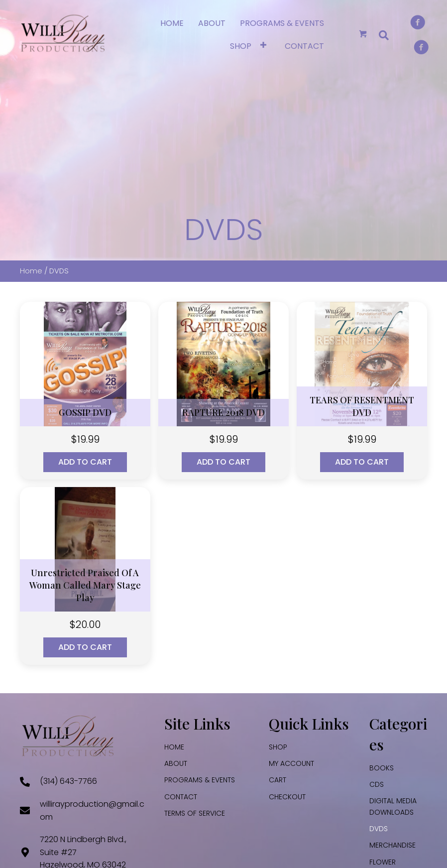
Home (31, 271)
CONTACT (181, 797)
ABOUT (176, 763)
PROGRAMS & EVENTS (200, 780)
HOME (174, 747)
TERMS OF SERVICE (195, 813)
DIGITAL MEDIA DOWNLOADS (393, 806)
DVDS (379, 829)
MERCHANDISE (392, 845)
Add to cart (85, 462)
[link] (172, 22)
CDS (377, 784)
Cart (278, 780)
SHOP (278, 747)
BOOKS (382, 768)
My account (291, 763)
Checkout (287, 797)
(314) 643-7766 (68, 781)
